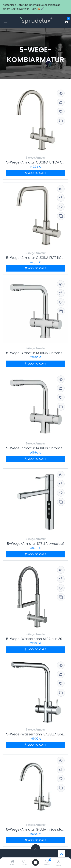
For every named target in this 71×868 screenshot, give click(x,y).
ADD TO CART (35, 173)
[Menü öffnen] (36, 863)
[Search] (24, 862)
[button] (36, 849)
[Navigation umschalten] (5, 21)
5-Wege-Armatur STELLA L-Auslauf (35, 544)
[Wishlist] (47, 861)
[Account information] (59, 862)
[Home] (12, 862)
